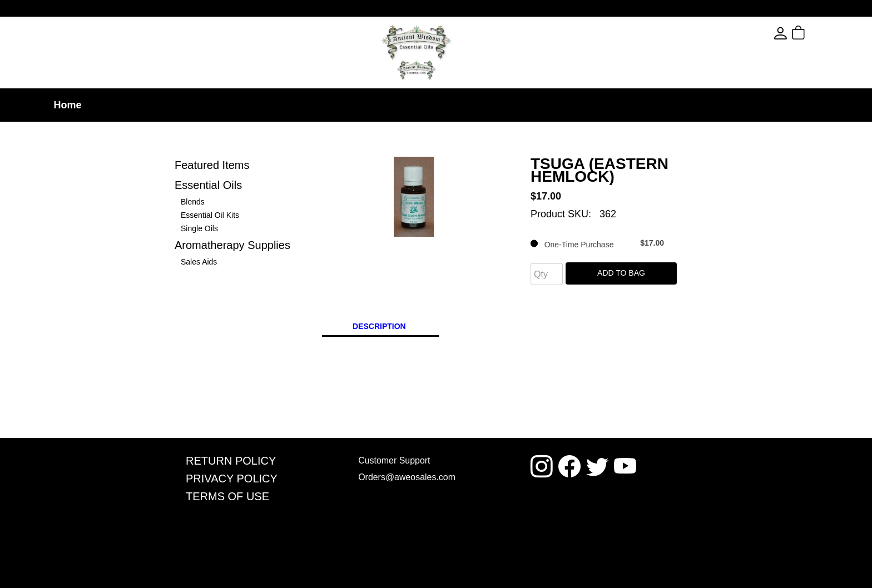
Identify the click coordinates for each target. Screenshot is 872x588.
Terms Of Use (227, 495)
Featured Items (212, 165)
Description (379, 326)
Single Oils (199, 228)
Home (67, 105)
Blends (193, 202)
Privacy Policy (232, 478)
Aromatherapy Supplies (232, 245)
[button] (818, 33)
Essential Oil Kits (210, 215)
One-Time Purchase (597, 243)
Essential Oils (208, 185)
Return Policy (231, 461)
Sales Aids (199, 262)
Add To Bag (621, 273)
